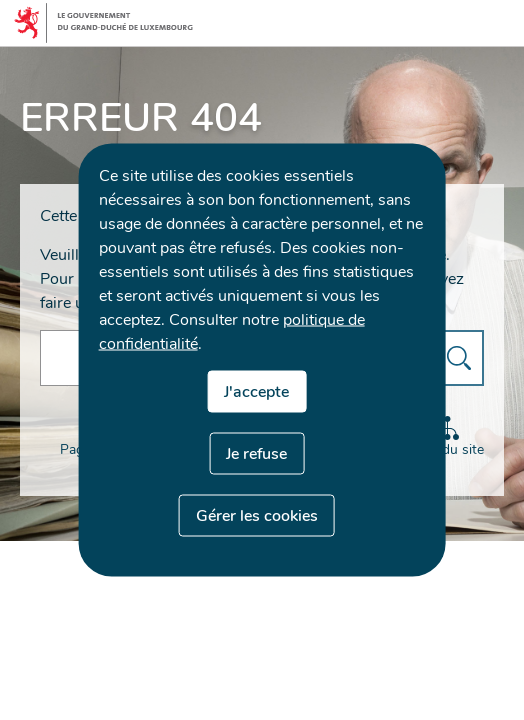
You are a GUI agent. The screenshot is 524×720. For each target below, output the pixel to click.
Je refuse (256, 454)
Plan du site (451, 437)
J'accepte (256, 392)
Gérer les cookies (257, 516)
